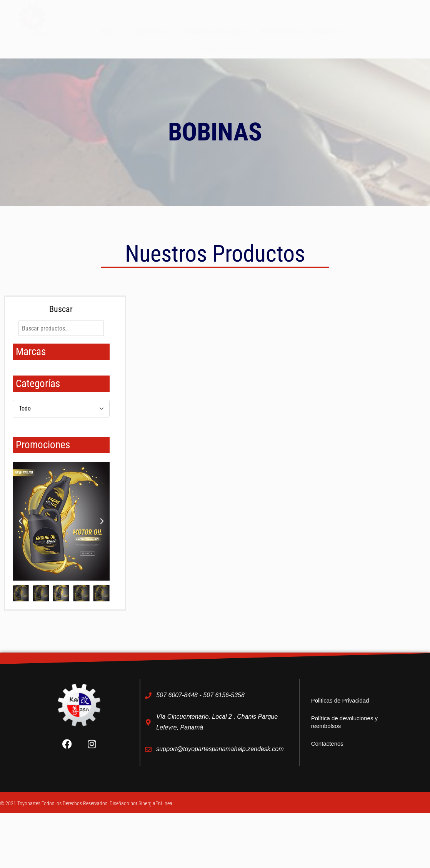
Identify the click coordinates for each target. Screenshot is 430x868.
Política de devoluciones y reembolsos (344, 722)
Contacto (327, 32)
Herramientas (281, 32)
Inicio (112, 32)
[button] (20, 521)
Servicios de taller (217, 32)
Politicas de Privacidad (340, 700)
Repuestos (155, 32)
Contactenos (327, 744)
